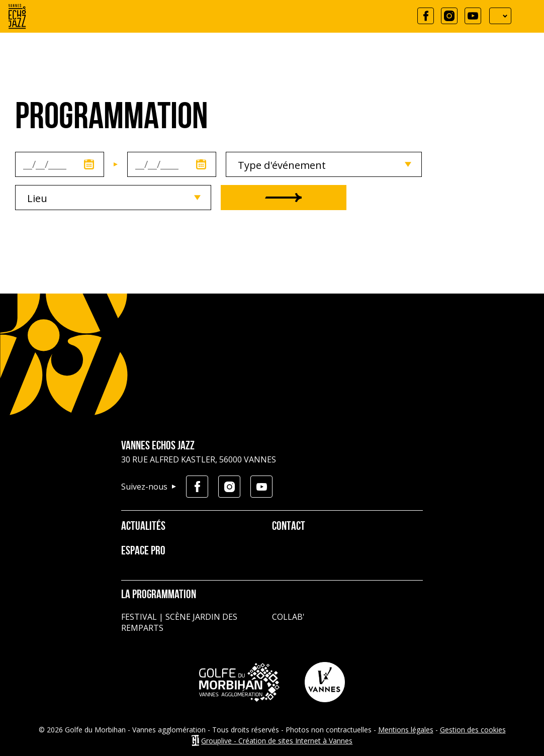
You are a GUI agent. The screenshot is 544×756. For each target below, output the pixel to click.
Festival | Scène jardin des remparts (179, 622)
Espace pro (143, 551)
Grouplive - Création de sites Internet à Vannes (277, 741)
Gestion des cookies (473, 730)
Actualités (143, 527)
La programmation (159, 595)
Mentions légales (406, 730)
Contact (289, 527)
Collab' (288, 617)
